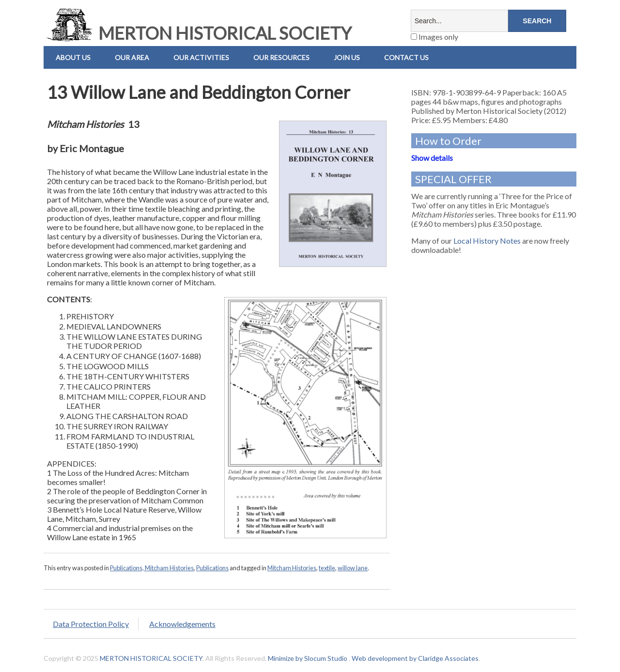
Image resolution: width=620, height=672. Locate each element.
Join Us (347, 57)
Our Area (132, 57)
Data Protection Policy (91, 624)
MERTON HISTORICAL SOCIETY (198, 33)
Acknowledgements (182, 624)
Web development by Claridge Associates (415, 658)
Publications (212, 568)
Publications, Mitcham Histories (152, 568)
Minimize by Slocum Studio (308, 658)
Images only (434, 37)
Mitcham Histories (292, 568)
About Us (73, 57)
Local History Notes (487, 241)
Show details (432, 158)
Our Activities (201, 57)
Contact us (406, 57)
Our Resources (281, 57)
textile (327, 568)
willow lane (353, 568)
